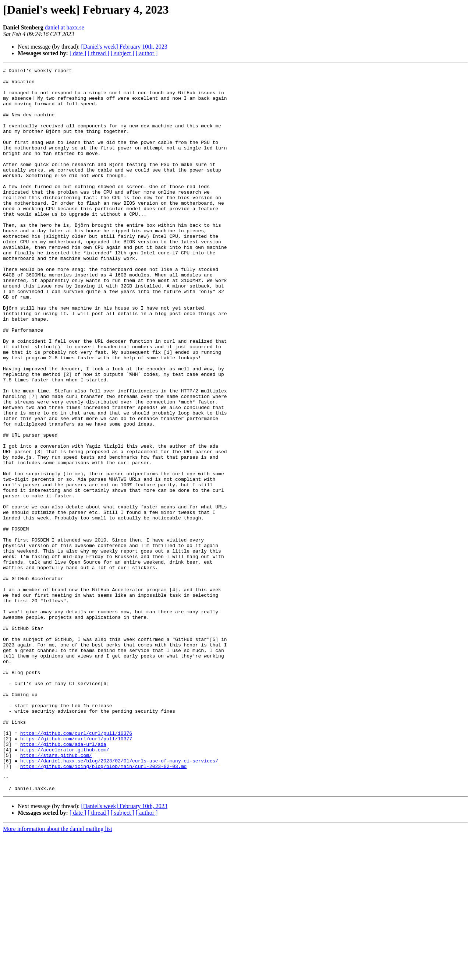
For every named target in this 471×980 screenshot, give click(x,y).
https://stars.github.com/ (56, 893)
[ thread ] (98, 53)
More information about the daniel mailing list (58, 974)
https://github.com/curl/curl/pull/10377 (76, 873)
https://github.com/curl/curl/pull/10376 (76, 867)
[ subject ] (123, 53)
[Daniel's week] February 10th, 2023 (124, 47)
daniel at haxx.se (65, 27)
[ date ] (78, 53)
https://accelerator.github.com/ (65, 886)
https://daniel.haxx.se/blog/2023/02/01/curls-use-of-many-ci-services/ (119, 900)
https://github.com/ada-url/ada (63, 880)
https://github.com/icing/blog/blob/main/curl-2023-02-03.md (103, 906)
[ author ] (147, 53)
